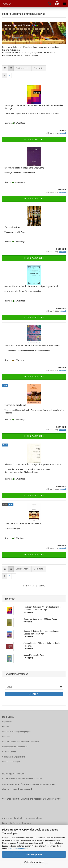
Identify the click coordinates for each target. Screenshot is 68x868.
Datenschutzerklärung (18, 849)
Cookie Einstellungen (11, 762)
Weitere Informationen (34, 862)
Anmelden (34, 694)
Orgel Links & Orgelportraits (14, 757)
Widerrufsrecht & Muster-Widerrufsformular (20, 742)
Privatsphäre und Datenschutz (15, 747)
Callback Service (9, 752)
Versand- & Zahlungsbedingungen (16, 732)
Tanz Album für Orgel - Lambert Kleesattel (23, 524)
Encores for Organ (13, 227)
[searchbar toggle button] (50, 4)
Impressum (7, 721)
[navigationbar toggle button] (64, 4)
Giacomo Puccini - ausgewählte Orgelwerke (24, 168)
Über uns (6, 737)
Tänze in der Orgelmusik (15, 405)
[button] (5, 68)
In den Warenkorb (34, 140)
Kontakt (5, 726)
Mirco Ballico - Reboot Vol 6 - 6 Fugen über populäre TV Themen (33, 464)
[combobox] (23, 68)
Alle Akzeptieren (34, 854)
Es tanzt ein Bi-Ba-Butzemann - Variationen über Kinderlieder (32, 346)
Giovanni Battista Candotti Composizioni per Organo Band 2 (32, 286)
